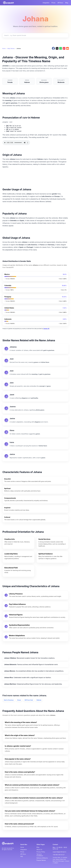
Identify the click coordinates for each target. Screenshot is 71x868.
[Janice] (35, 456)
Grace (19, 700)
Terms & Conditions (40, 855)
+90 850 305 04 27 (59, 855)
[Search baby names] (35, 35)
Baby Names (11, 48)
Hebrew (39, 700)
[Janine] (35, 420)
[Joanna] (35, 408)
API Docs (60, 3)
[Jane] (35, 384)
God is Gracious (9, 700)
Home (4, 48)
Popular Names (41, 860)
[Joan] (35, 361)
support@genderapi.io (59, 852)
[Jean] (35, 372)
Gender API (46, 329)
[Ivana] (35, 444)
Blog (67, 3)
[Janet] (35, 396)
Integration (46, 3)
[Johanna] (35, 349)
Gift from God (29, 700)
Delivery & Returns (42, 858)
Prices (53, 3)
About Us (39, 850)
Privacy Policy (41, 852)
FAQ (22, 856)
